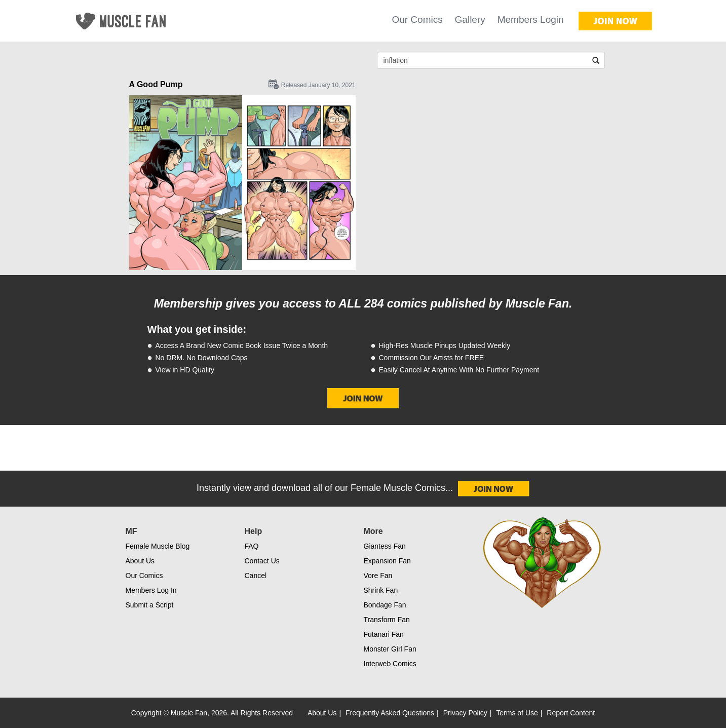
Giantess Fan (385, 546)
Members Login (531, 20)
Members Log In (151, 590)
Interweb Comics (390, 664)
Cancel (256, 576)
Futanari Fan (384, 634)
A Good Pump (156, 84)
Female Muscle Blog (158, 546)
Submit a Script (150, 605)
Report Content (571, 713)
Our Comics (417, 20)
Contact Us (262, 561)
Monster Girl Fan (390, 649)
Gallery (470, 20)
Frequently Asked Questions (390, 713)
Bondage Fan (385, 605)
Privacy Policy (465, 713)
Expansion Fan (387, 561)
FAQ (252, 546)
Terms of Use (517, 713)
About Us (140, 561)
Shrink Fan (381, 590)
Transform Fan (387, 620)
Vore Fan (378, 576)
